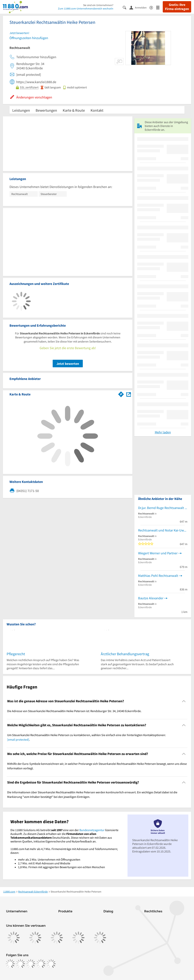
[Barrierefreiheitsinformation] (153, 7)
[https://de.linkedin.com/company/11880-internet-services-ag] (41, 964)
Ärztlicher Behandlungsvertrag (125, 654)
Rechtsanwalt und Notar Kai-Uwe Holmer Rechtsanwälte (163, 530)
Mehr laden (163, 432)
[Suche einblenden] (126, 7)
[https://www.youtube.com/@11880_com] (51, 964)
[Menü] (159, 7)
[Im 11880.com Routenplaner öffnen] (121, 394)
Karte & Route (74, 110)
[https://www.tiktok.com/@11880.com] (31, 964)
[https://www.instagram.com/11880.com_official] (20, 964)
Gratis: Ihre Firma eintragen (177, 7)
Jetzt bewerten (68, 364)
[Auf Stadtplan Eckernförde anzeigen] (129, 394)
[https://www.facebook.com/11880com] (10, 964)
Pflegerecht (16, 654)
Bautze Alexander (151, 598)
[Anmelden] (139, 7)
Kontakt (97, 110)
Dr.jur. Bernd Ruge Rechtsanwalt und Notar (163, 508)
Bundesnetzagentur (92, 830)
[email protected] (18, 739)
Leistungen (21, 110)
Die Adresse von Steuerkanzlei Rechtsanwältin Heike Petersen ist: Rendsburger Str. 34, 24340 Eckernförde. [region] (74, 711)
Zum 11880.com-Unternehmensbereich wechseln (86, 9)
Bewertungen (46, 110)
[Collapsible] (184, 701)
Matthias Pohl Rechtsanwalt (158, 576)
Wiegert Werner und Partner (158, 553)
